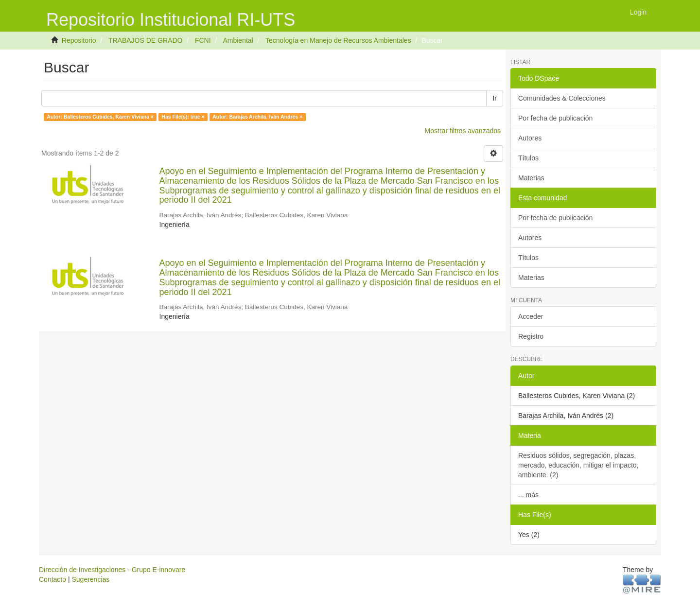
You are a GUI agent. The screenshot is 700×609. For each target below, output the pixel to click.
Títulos (528, 158)
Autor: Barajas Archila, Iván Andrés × (257, 117)
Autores (530, 138)
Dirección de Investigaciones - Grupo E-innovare (112, 570)
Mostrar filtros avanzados (463, 131)
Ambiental (238, 40)
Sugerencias (90, 579)
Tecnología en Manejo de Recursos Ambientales (338, 40)
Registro (531, 336)
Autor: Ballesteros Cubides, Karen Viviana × (100, 117)
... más (528, 495)
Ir (495, 98)
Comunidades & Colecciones (562, 98)
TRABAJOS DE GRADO (145, 40)
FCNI (203, 40)
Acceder (531, 316)
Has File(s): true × (183, 117)
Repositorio (79, 40)
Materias (531, 178)
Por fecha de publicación (555, 118)
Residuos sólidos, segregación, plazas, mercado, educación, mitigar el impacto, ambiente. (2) (578, 465)
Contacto (52, 579)
